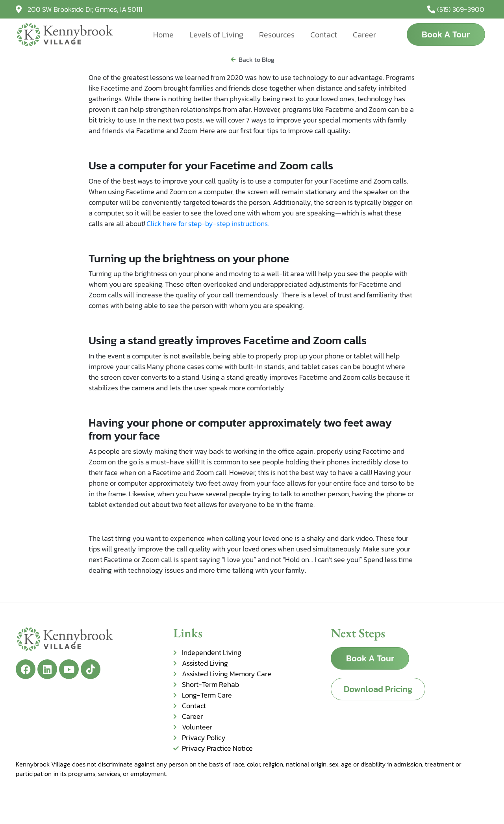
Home (163, 35)
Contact (324, 35)
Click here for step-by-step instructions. (208, 224)
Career (364, 35)
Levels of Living (216, 35)
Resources (277, 35)
